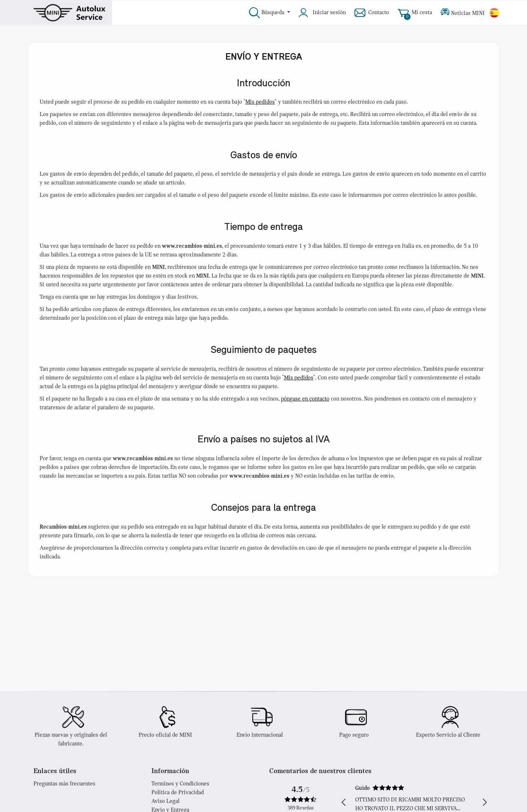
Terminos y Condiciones (180, 784)
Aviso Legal (165, 801)
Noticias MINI (463, 13)
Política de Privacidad (178, 793)
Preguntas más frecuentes (64, 784)
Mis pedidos (260, 102)
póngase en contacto (305, 399)
